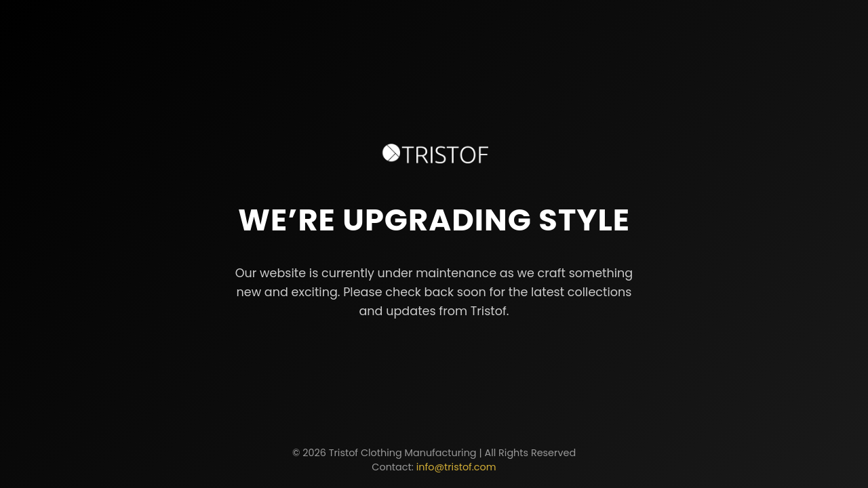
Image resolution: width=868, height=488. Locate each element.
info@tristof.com (456, 467)
